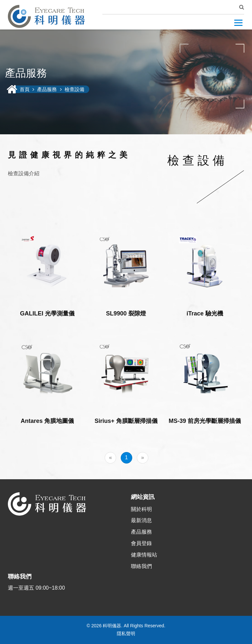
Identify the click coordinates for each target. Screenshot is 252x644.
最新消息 (141, 520)
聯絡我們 (141, 566)
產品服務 (47, 89)
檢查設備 (74, 89)
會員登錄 (141, 543)
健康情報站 (144, 555)
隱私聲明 (126, 634)
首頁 (25, 89)
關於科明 (141, 509)
